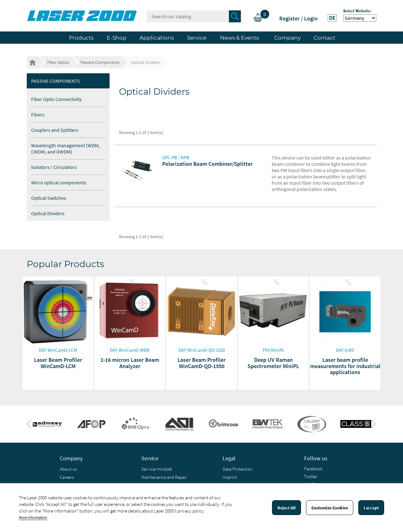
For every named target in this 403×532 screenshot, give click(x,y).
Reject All (287, 508)
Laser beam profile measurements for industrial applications (345, 366)
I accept (371, 508)
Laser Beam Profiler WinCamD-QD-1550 (202, 363)
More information (33, 517)
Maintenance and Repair (164, 477)
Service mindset (157, 469)
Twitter (311, 476)
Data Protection (238, 469)
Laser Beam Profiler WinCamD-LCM (58, 363)
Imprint (230, 477)
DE (332, 18)
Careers (67, 477)
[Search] (194, 16)
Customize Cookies (330, 508)
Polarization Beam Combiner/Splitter (207, 164)
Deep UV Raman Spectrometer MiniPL (273, 363)
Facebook (313, 469)
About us (68, 469)
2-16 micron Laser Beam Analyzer (130, 363)
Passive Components (56, 81)
